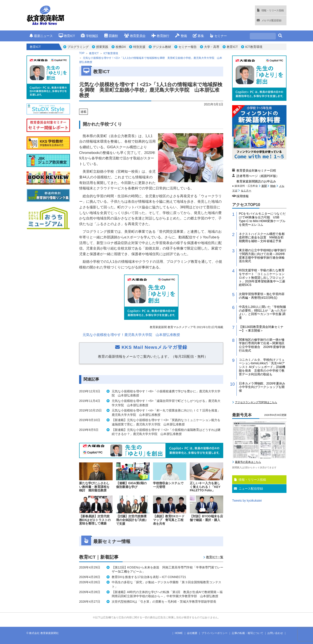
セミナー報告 (188, 47)
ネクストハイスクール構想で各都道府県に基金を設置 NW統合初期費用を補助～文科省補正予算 (262, 292)
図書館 (111, 36)
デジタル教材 (162, 47)
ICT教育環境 (254, 47)
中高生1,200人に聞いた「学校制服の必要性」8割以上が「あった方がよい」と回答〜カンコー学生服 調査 (263, 367)
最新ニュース (41, 36)
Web (273, 240)
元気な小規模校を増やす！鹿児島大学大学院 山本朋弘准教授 (131, 335)
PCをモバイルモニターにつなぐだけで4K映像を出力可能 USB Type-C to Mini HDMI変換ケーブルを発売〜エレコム (262, 273)
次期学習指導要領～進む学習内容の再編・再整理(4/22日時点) (262, 350)
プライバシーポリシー (215, 633)
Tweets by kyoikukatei (247, 555)
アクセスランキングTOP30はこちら (256, 457)
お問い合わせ (275, 633)
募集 (198, 36)
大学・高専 (212, 47)
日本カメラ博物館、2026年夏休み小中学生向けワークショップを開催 (262, 442)
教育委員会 (135, 36)
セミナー (218, 36)
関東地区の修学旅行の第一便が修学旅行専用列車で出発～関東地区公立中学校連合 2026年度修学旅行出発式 (262, 400)
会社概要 (192, 633)
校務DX (121, 47)
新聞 (264, 240)
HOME (179, 633)
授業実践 (102, 47)
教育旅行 (160, 36)
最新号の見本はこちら (248, 516)
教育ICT (67, 36)
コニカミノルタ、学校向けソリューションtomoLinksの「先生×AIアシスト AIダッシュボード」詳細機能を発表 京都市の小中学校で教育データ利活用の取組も (262, 421)
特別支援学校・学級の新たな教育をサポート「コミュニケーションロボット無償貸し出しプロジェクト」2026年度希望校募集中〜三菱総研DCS (262, 332)
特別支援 (139, 47)
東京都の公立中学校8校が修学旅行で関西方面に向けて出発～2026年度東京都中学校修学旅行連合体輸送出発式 (263, 310)
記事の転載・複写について (248, 633)
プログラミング (78, 47)
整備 (181, 36)
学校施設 (89, 36)
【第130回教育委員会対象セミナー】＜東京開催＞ (261, 383)
